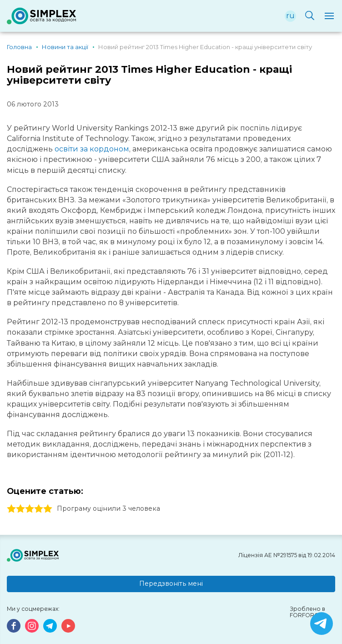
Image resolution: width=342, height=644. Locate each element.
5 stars (48, 509)
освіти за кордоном (92, 149)
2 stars (20, 509)
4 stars (39, 509)
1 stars (11, 509)
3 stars (30, 509)
